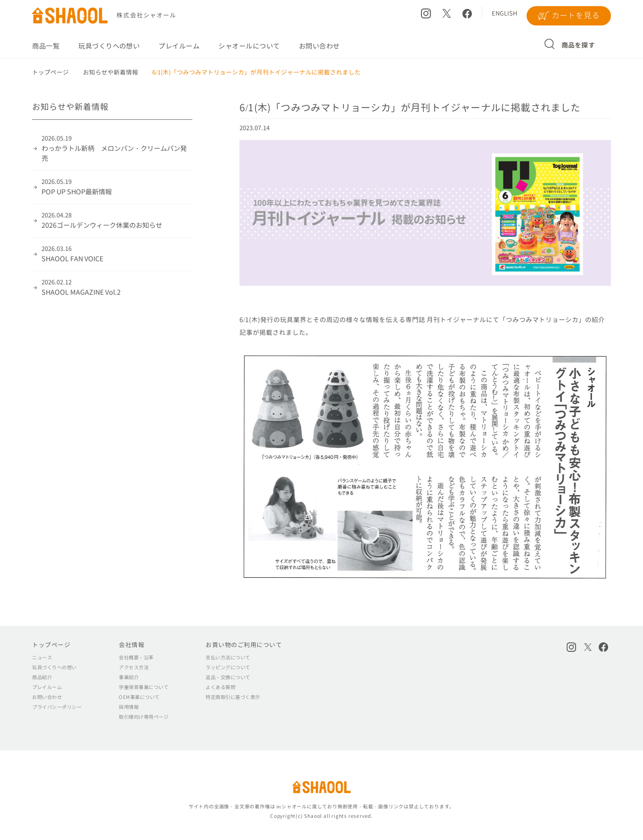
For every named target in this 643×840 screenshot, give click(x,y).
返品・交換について (228, 677)
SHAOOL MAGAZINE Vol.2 (117, 287)
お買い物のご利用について (244, 645)
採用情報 (129, 707)
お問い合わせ (319, 46)
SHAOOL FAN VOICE (117, 254)
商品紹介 (42, 677)
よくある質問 (220, 687)
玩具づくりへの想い (109, 46)
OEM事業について (139, 697)
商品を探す (578, 45)
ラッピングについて (228, 667)
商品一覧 (46, 46)
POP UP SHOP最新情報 (117, 187)
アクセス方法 (134, 667)
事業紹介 (129, 677)
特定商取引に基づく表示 (233, 697)
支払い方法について (228, 657)
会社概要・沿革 (136, 657)
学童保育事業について (144, 687)
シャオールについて (249, 46)
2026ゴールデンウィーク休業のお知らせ (117, 220)
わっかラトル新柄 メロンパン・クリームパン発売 (117, 149)
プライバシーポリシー (57, 707)
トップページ (51, 645)
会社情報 (132, 645)
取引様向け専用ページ (144, 717)
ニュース (42, 657)
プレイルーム (179, 46)
